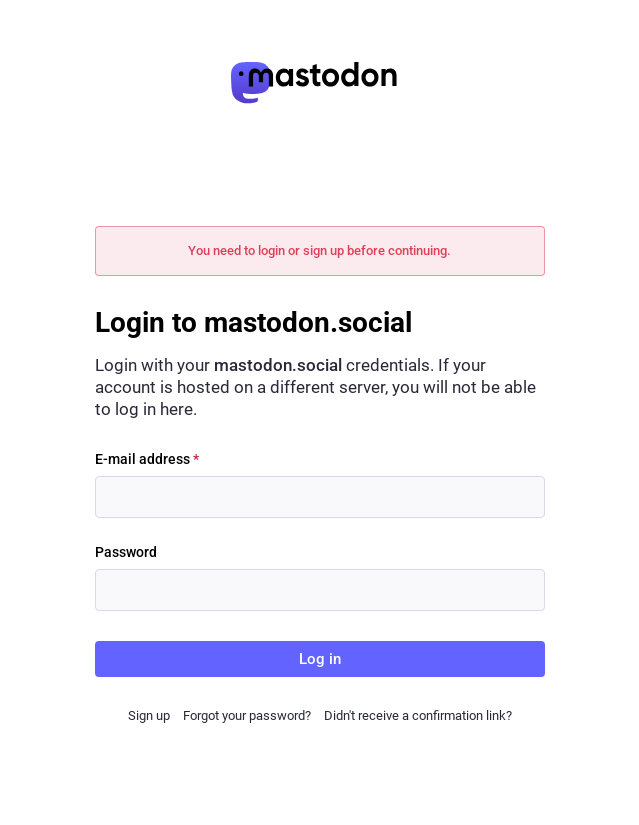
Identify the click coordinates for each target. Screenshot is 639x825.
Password (126, 552)
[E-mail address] (320, 497)
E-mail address (147, 459)
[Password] (320, 590)
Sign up (149, 715)
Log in (320, 659)
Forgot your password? (247, 715)
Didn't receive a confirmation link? (418, 715)
